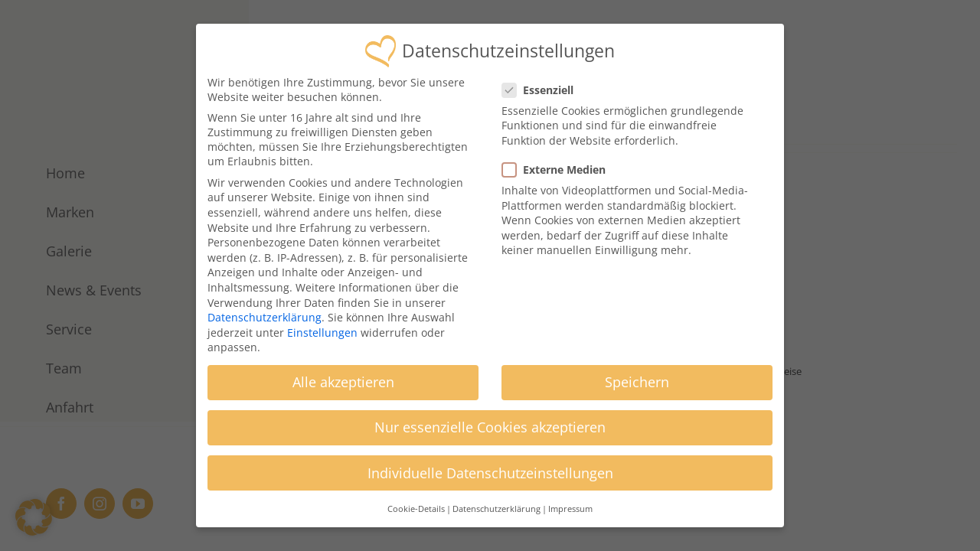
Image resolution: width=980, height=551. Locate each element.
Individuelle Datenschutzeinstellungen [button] (490, 468)
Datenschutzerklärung (265, 312)
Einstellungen (322, 327)
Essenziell (544, 85)
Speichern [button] (637, 377)
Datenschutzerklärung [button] (497, 504)
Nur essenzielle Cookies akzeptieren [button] (490, 422)
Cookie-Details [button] (416, 504)
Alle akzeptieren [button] (343, 377)
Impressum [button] (570, 504)
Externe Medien (560, 164)
